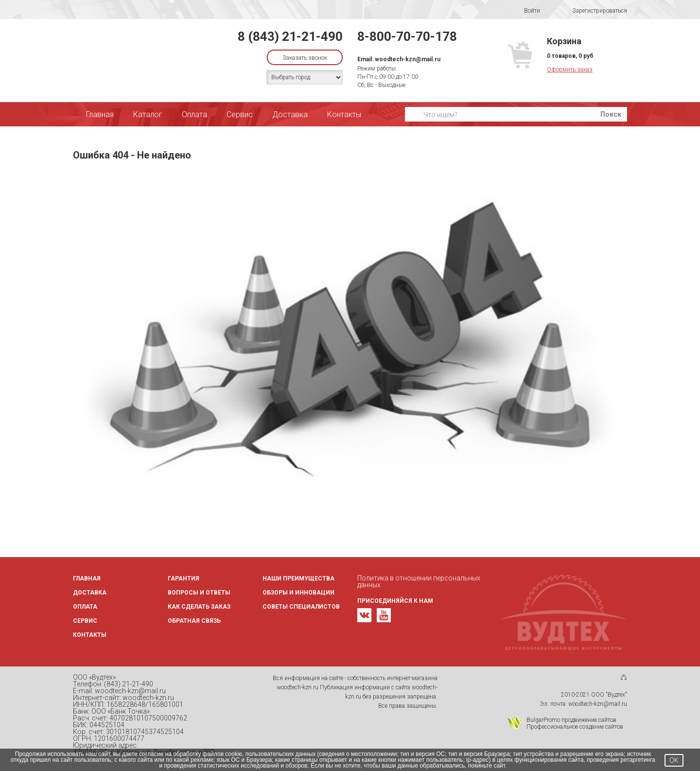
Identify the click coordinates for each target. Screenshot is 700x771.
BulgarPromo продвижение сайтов (571, 720)
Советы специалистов (301, 607)
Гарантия (184, 578)
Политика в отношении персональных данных (419, 581)
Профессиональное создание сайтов (575, 727)
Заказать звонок (305, 58)
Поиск (611, 114)
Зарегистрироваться (593, 11)
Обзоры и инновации (298, 593)
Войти (526, 11)
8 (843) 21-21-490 (290, 36)
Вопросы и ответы (199, 593)
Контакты (344, 114)
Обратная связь (194, 621)
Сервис (240, 114)
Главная (100, 114)
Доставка (290, 114)
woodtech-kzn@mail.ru (408, 59)
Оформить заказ (570, 70)
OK (674, 760)
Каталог (148, 114)
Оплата (194, 114)
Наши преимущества (298, 578)
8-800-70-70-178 (407, 36)
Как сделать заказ (199, 607)
